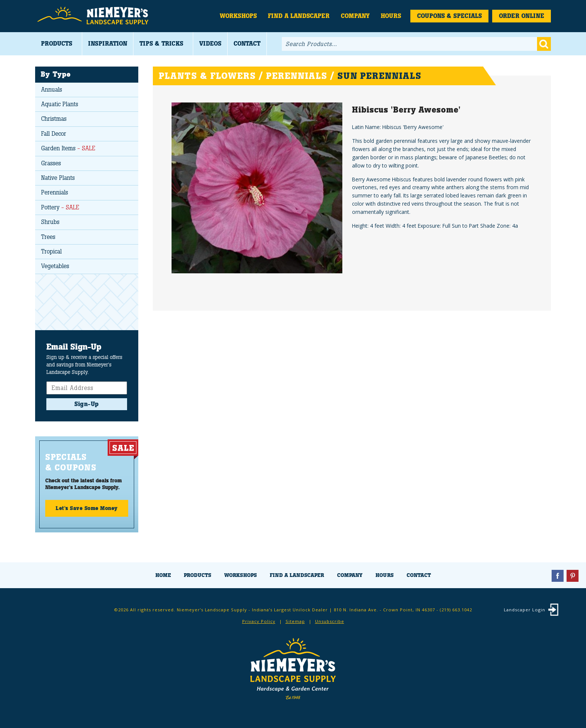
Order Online (522, 16)
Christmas (54, 119)
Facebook (558, 576)
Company (355, 16)
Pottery (60, 207)
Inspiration (108, 44)
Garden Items (68, 148)
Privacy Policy (259, 621)
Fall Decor (54, 134)
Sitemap (295, 621)
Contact (247, 44)
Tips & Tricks (161, 44)
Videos (210, 44)
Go (544, 44)
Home (163, 575)
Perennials (55, 192)
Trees (48, 237)
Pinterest (573, 576)
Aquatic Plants (60, 104)
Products (57, 44)
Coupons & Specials (449, 16)
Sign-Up (87, 404)
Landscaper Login (525, 610)
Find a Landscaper (299, 16)
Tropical (51, 251)
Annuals (52, 90)
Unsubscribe (330, 621)
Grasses (51, 163)
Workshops (238, 16)
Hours (391, 16)
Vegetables (55, 266)
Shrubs (50, 222)
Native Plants (58, 178)
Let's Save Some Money (87, 508)
